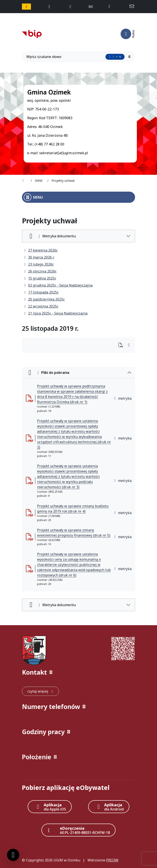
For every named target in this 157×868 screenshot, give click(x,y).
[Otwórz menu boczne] (78, 197)
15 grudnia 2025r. (40, 278)
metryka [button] (123, 398)
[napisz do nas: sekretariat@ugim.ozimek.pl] (132, 7)
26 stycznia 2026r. (40, 271)
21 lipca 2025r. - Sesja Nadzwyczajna (56, 313)
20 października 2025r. (44, 299)
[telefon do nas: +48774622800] (111, 7)
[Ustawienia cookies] (13, 855)
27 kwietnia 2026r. (41, 250)
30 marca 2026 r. (39, 257)
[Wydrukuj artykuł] (122, 345)
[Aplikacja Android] (109, 807)
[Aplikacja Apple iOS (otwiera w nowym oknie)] (50, 807)
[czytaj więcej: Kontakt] (40, 691)
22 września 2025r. (41, 306)
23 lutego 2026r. (39, 264)
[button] (78, 672)
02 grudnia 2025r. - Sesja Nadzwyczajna (58, 285)
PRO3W (112, 860)
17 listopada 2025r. (41, 292)
